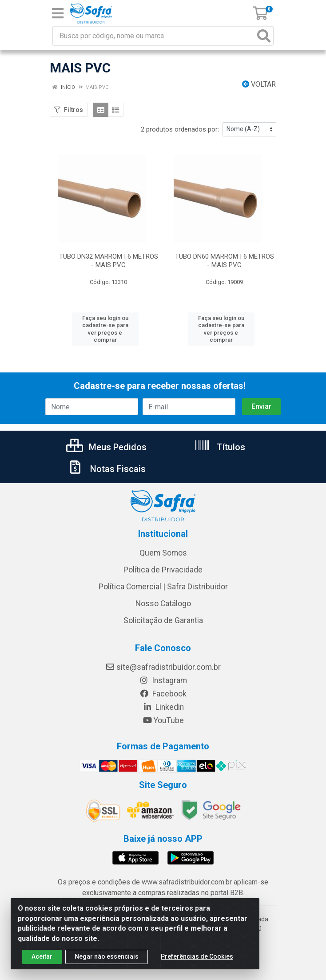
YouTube (163, 713)
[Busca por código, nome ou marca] (154, 36)
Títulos (220, 440)
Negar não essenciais (107, 956)
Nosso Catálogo (163, 596)
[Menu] (58, 13)
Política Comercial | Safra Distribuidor (163, 580)
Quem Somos (163, 546)
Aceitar (42, 956)
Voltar (259, 84)
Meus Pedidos (106, 440)
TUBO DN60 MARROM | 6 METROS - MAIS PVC (225, 261)
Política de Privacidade (163, 563)
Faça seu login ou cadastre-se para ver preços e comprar (105, 325)
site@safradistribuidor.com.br (163, 660)
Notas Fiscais (107, 462)
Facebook (163, 687)
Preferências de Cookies (197, 956)
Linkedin (163, 700)
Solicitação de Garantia (163, 613)
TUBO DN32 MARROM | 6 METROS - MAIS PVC (109, 261)
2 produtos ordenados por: (180, 129)
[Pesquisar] (264, 36)
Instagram (163, 673)
